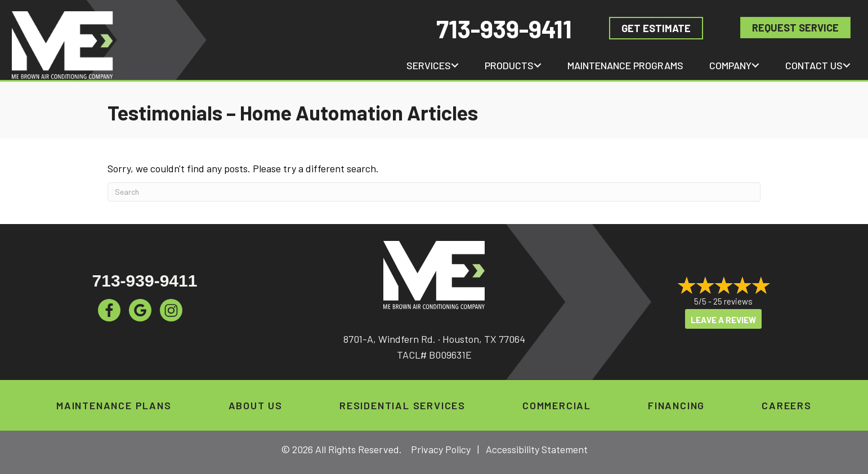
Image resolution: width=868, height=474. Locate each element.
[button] (455, 65)
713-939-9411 (504, 28)
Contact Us (814, 65)
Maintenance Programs (625, 65)
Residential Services (402, 405)
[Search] (434, 192)
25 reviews (733, 301)
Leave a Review (723, 320)
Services (429, 65)
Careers (787, 405)
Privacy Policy (441, 449)
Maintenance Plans (114, 405)
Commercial (557, 405)
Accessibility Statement (537, 449)
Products (509, 65)
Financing (676, 405)
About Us (256, 405)
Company (730, 65)
